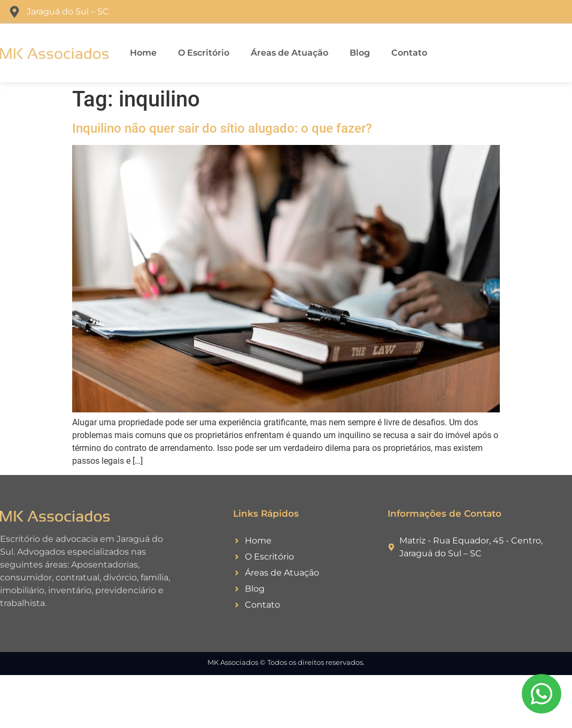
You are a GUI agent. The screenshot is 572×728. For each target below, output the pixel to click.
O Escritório (204, 53)
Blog (360, 53)
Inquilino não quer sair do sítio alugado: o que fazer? (222, 128)
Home (143, 53)
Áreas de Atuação (289, 53)
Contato (409, 53)
